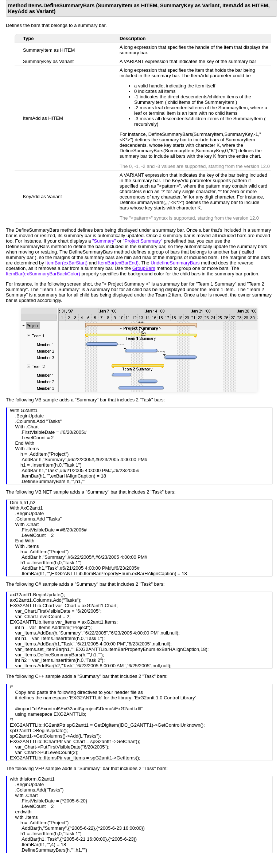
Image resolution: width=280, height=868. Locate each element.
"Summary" (104, 241)
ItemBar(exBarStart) (66, 263)
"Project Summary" (143, 241)
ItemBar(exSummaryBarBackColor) (43, 274)
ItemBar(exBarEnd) (118, 263)
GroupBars (144, 268)
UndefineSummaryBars (175, 263)
